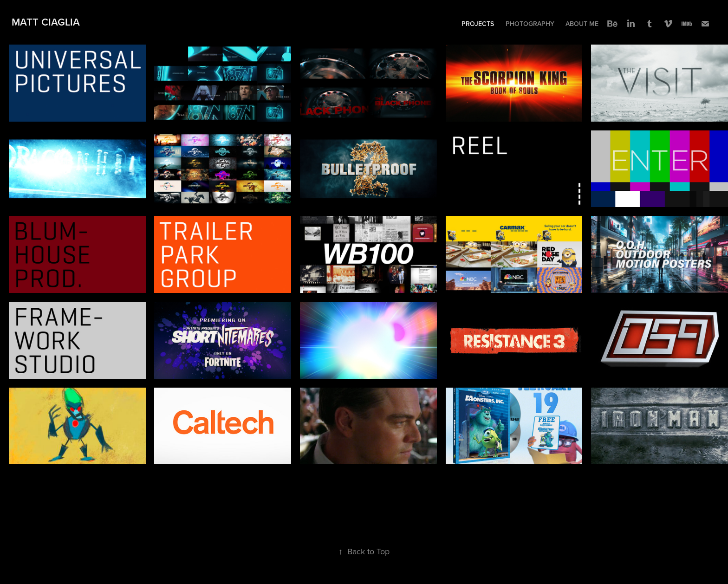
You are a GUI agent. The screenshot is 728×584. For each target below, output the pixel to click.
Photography (530, 24)
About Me (582, 24)
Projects (478, 24)
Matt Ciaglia (46, 22)
